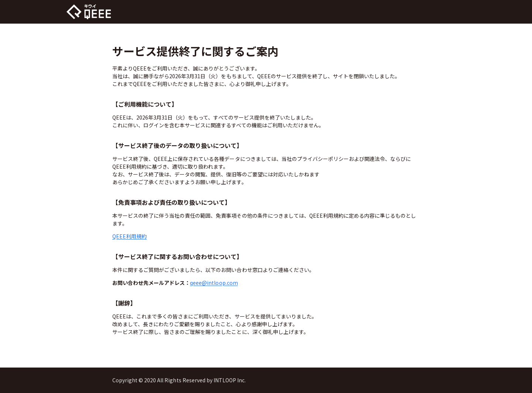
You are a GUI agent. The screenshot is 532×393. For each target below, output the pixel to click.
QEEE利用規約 (129, 236)
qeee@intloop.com (214, 283)
